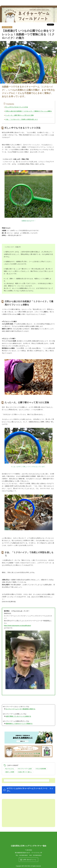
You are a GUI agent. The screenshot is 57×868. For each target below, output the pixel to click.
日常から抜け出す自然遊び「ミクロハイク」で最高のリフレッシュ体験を (29, 111)
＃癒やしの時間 (9, 772)
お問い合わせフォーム (30, 860)
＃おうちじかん (9, 769)
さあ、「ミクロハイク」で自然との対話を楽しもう (22, 119)
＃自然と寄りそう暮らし (25, 772)
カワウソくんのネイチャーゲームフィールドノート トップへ (30, 790)
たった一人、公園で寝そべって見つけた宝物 (19, 115)
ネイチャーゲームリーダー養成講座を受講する (21, 709)
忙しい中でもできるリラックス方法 (17, 107)
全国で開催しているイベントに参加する (18, 716)
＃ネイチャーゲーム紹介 (25, 769)
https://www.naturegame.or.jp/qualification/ (17, 625)
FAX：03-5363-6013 (35, 855)
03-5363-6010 (23, 855)
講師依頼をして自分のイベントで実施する (19, 724)
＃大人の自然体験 (41, 769)
